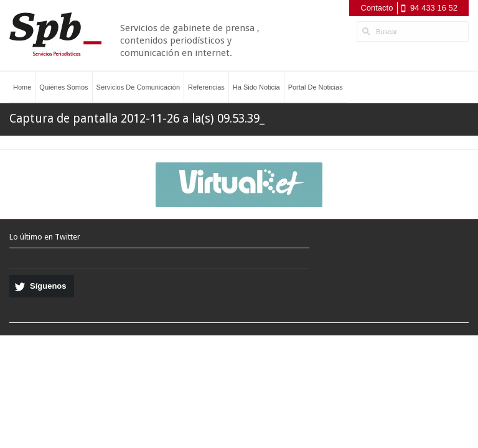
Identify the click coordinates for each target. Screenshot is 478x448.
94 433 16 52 (434, 8)
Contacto (377, 8)
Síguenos (48, 286)
